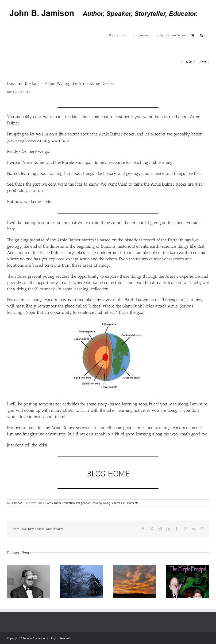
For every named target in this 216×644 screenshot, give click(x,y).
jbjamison (17, 503)
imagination (83, 503)
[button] (202, 35)
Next (203, 62)
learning (97, 503)
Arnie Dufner (55, 503)
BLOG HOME (108, 474)
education (69, 503)
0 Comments (131, 503)
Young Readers (111, 503)
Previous (190, 62)
